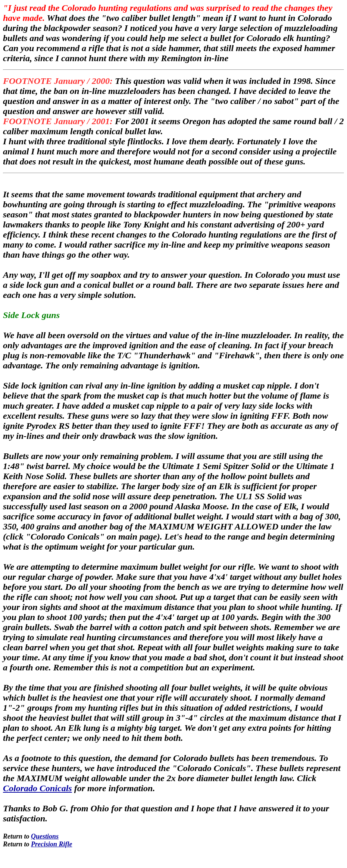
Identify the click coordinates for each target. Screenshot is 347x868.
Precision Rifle (52, 844)
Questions (45, 836)
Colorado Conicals (37, 788)
